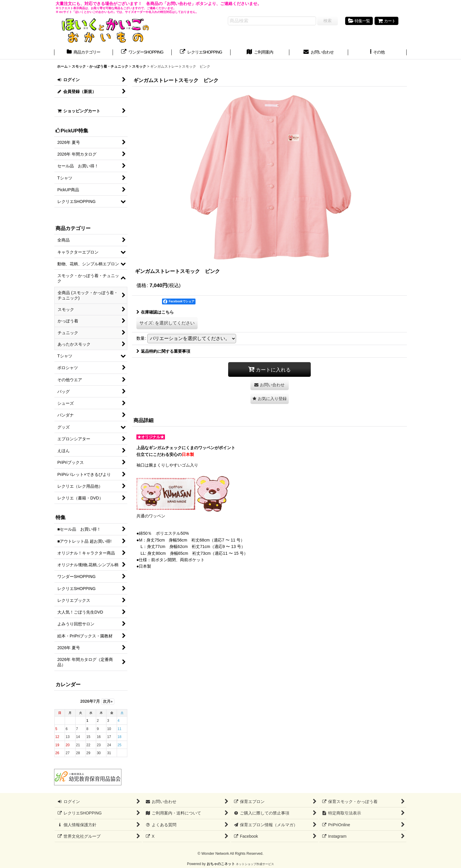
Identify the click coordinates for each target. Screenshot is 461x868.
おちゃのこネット (221, 864)
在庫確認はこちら (155, 312)
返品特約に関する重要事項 (163, 351)
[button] (378, 53)
